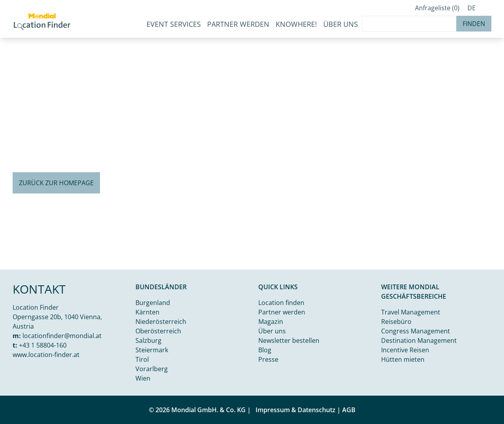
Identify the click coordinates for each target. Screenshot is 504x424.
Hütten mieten (403, 359)
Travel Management (411, 312)
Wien (143, 378)
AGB (349, 410)
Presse (268, 359)
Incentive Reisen (405, 350)
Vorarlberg (152, 369)
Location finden (281, 303)
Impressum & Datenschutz (296, 410)
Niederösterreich (161, 322)
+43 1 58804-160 (43, 345)
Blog (265, 350)
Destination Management (419, 340)
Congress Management (416, 331)
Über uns (272, 331)
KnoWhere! (296, 24)
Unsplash (491, 263)
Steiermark (152, 350)
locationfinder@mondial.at (62, 336)
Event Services (174, 24)
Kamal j (464, 263)
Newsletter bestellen (289, 340)
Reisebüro (396, 322)
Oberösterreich (158, 331)
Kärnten (147, 312)
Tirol (142, 359)
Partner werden (238, 24)
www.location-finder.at (46, 355)
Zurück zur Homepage (56, 183)
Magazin (271, 322)
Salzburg (148, 340)
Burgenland (153, 303)
